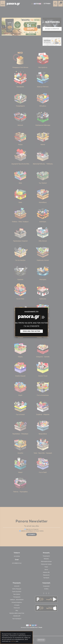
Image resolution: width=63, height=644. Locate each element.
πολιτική (13, 641)
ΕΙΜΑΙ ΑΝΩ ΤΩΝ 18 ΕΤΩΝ (31, 331)
